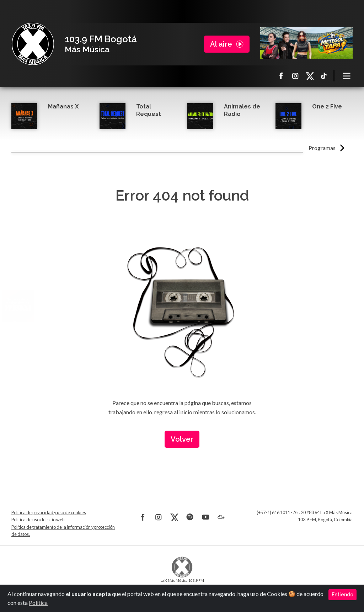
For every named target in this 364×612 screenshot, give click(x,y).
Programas (322, 148)
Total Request (149, 110)
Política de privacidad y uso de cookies (49, 513)
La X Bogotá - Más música (33, 44)
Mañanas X (63, 107)
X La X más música (310, 76)
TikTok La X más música (324, 76)
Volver (182, 439)
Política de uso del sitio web (38, 520)
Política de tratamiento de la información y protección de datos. (63, 531)
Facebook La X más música (281, 76)
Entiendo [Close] (342, 595)
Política (38, 603)
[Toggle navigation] (347, 76)
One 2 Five (327, 107)
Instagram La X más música (295, 76)
